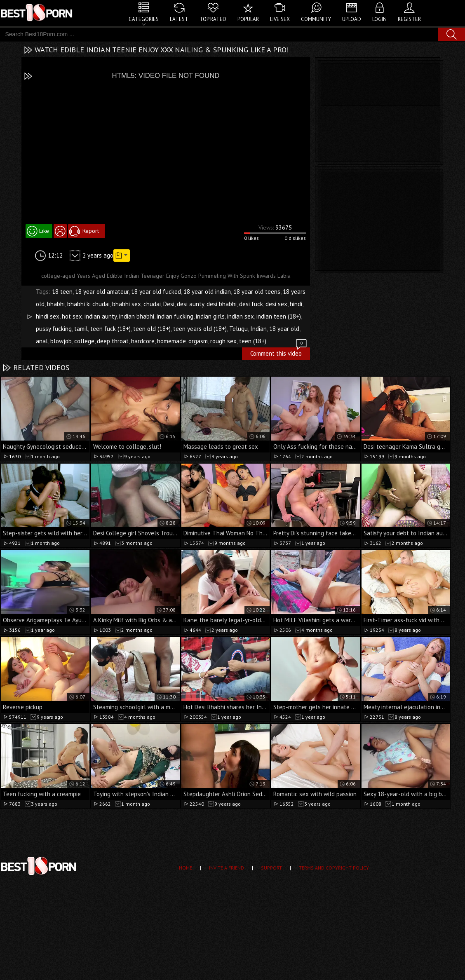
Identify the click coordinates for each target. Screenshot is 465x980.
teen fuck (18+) (110, 329)
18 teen (62, 292)
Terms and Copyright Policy (334, 868)
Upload (352, 19)
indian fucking (175, 316)
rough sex (223, 341)
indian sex (241, 316)
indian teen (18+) (279, 316)
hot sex (72, 316)
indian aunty (101, 316)
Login (379, 19)
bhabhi (56, 304)
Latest (179, 19)
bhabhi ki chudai (88, 304)
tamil (81, 329)
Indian (258, 329)
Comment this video (279, 352)
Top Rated (213, 19)
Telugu (238, 329)
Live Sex (280, 19)
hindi (296, 304)
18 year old (284, 329)
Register (409, 19)
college (84, 341)
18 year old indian (207, 292)
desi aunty (190, 304)
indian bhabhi (137, 316)
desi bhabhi (222, 304)
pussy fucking (54, 329)
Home (186, 868)
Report (91, 231)
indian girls (210, 316)
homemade (171, 341)
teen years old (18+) (200, 329)
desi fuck (251, 304)
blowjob (61, 341)
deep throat (113, 341)
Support (271, 868)
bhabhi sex (127, 304)
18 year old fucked (156, 292)
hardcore (143, 341)
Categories (144, 19)
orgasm (198, 341)
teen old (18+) (152, 329)
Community (316, 19)
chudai (152, 304)
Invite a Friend (227, 868)
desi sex (276, 304)
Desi (169, 304)
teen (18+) (253, 341)
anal (42, 341)
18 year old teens (257, 292)
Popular (248, 19)
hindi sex (48, 316)
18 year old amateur (102, 292)
